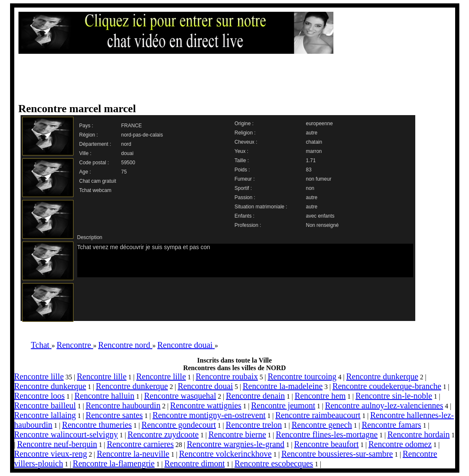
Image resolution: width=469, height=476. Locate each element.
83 (309, 170)
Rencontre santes (114, 415)
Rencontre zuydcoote (163, 434)
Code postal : (94, 163)
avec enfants (320, 216)
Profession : (248, 225)
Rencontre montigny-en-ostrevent (209, 415)
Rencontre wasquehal (180, 396)
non (310, 188)
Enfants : (245, 216)
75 (124, 172)
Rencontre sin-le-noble (394, 396)
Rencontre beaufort (326, 444)
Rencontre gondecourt (179, 425)
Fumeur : (245, 179)
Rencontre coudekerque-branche (387, 386)
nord (126, 144)
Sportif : (243, 188)
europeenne (320, 124)
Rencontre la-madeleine (283, 386)
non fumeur (319, 179)
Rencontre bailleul (45, 405)
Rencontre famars (392, 425)
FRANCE (132, 126)
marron (314, 151)
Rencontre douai (205, 386)
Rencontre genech (322, 425)
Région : (89, 135)
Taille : (242, 160)
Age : (85, 172)
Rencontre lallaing (45, 415)
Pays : (86, 126)
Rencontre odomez (400, 444)
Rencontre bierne (237, 434)
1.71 (311, 160)
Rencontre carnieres (140, 444)
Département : (95, 144)
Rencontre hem (320, 396)
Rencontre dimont (194, 463)
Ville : (85, 153)
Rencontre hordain (419, 434)
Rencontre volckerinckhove (225, 454)
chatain (314, 142)
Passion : (245, 197)
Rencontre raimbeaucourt (318, 415)
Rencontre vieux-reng (51, 454)
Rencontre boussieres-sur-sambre (337, 454)
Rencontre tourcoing (302, 376)
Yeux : (242, 151)
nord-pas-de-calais (142, 135)
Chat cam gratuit (98, 181)
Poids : (242, 170)
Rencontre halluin (104, 396)
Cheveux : (246, 142)
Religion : (245, 133)
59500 (128, 163)
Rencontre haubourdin (123, 405)
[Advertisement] (226, 79)
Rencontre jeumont (283, 405)
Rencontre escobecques (274, 463)
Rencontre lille (39, 376)
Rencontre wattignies (206, 405)
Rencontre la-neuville (133, 454)
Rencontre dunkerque (383, 376)
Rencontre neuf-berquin (57, 444)
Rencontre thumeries (97, 425)
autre (312, 133)
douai (127, 153)
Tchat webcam (96, 190)
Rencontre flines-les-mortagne (327, 434)
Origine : (244, 124)
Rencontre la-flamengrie (114, 463)
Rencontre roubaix (227, 376)
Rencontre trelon (254, 425)
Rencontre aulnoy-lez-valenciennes (384, 405)
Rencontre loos (40, 396)
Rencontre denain (255, 396)
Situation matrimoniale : (261, 207)
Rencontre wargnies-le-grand (236, 444)
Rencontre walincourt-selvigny (66, 434)
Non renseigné (322, 225)
